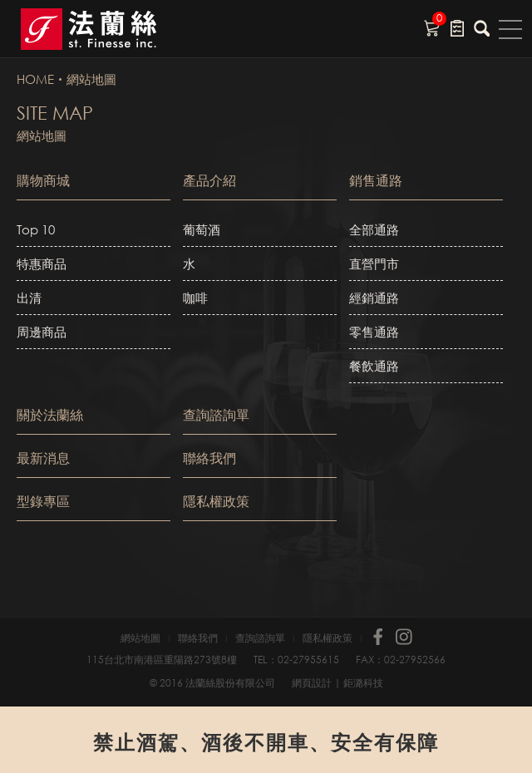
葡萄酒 (202, 229)
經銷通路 (374, 298)
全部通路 (374, 229)
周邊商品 (42, 332)
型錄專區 (43, 501)
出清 (29, 298)
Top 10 (36, 229)
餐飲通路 (374, 366)
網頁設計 (312, 683)
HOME (35, 79)
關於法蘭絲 (50, 414)
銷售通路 (376, 180)
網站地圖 (91, 79)
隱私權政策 (216, 501)
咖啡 (195, 298)
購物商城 (43, 180)
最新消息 (43, 458)
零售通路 (374, 332)
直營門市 (374, 263)
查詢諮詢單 (216, 414)
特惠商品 (42, 263)
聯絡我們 (209, 458)
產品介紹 (209, 180)
